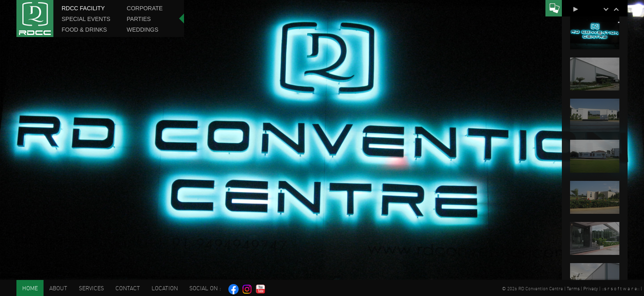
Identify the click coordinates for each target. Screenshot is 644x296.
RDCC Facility (83, 8)
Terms (573, 289)
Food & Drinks (84, 30)
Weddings (143, 30)
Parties (139, 19)
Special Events (86, 19)
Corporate (145, 8)
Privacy (591, 289)
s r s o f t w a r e (621, 289)
